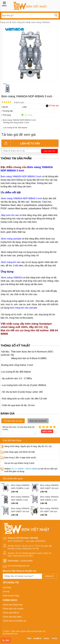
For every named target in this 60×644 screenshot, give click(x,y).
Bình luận (19, 102)
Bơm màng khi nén (21, 22)
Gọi (5, 640)
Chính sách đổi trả (11, 613)
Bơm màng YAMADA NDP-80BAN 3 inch (21, 176)
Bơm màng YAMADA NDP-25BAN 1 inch (49, 498)
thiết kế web (32, 631)
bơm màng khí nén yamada (24, 308)
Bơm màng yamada (11, 239)
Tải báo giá (52, 106)
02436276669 (26, 561)
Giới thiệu (7, 588)
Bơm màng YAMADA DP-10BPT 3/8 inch (49, 510)
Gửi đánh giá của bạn (13, 421)
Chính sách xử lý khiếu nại (14, 621)
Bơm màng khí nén (11, 262)
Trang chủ (4, 22)
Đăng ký (50, 576)
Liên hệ (6, 592)
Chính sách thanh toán (13, 605)
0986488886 (13, 561)
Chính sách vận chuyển (13, 609)
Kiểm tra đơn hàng (11, 596)
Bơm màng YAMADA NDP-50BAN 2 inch (20, 498)
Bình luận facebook (38, 421)
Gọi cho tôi (49, 151)
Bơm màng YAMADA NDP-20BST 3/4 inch (20, 510)
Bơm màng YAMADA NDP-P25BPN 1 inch (20, 487)
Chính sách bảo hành (12, 617)
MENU (4, 4)
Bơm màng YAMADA (41, 22)
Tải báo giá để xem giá (18, 135)
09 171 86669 (18, 469)
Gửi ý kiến (47, 431)
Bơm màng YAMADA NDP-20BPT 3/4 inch (49, 487)
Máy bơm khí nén (10, 215)
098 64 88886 (31, 469)
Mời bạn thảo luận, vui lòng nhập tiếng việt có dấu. (19, 430)
